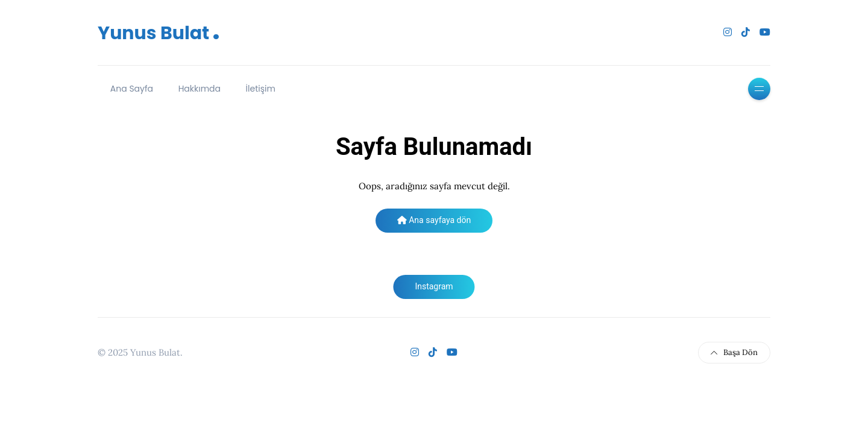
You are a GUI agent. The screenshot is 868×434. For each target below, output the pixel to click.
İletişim (261, 89)
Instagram (434, 286)
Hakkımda (200, 89)
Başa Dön (734, 352)
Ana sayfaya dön (434, 220)
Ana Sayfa (132, 89)
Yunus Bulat (159, 33)
